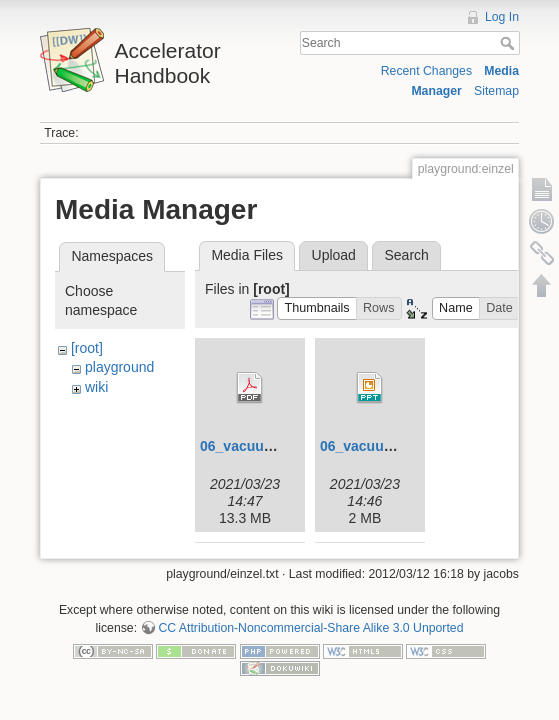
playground (119, 367)
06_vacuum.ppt (371, 446)
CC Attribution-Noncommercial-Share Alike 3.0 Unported (310, 628)
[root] (87, 348)
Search (509, 43)
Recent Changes (426, 71)
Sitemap (496, 91)
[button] (317, 308)
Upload (334, 255)
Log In (502, 17)
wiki (96, 387)
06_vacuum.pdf (251, 446)
